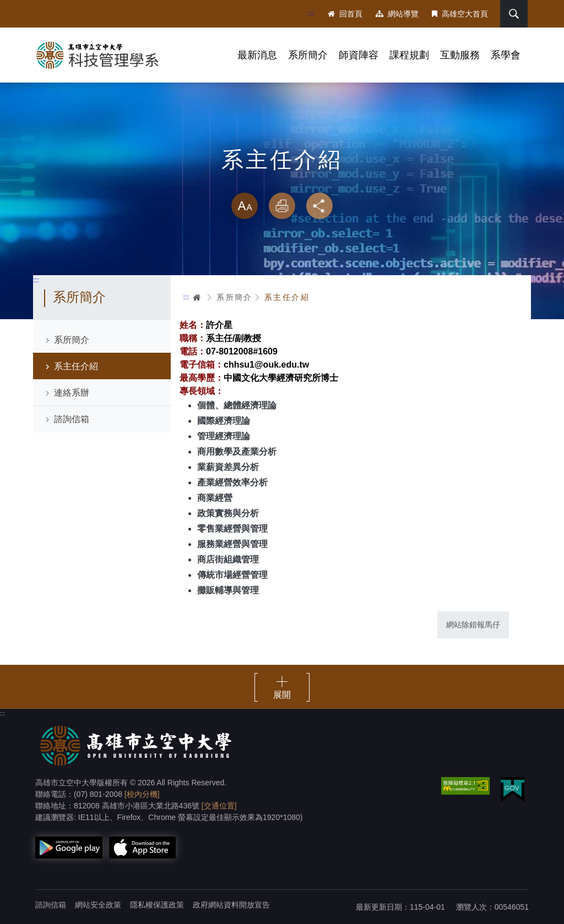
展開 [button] (282, 695)
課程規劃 (409, 55)
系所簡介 (308, 55)
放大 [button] (245, 206)
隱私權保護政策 (157, 905)
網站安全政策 (98, 905)
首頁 (197, 297)
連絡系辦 (72, 393)
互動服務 (460, 55)
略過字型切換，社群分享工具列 (282, 182)
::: (311, 13)
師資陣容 (359, 55)
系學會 (506, 55)
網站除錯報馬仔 (473, 625)
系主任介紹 (76, 366)
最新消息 (257, 55)
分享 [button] (319, 206)
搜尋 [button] (514, 14)
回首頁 (345, 14)
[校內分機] (142, 794)
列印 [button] (282, 206)
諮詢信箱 (72, 419)
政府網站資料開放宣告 (231, 905)
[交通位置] (219, 806)
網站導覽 (397, 14)
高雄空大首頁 (460, 14)
